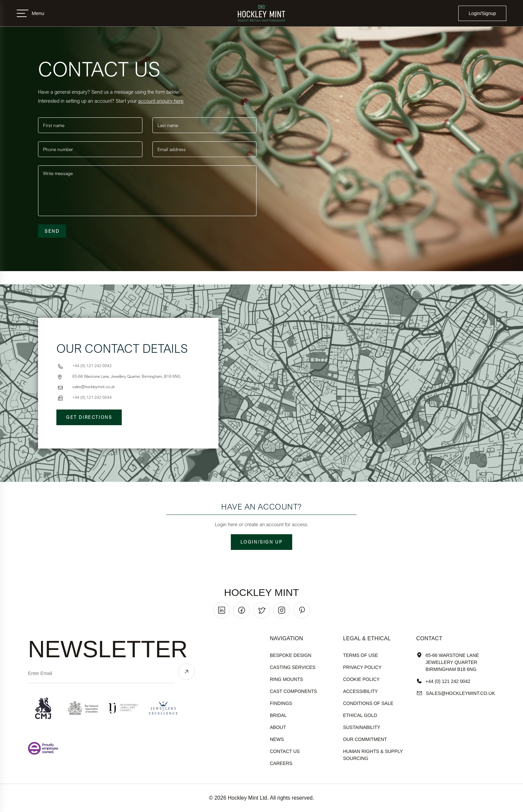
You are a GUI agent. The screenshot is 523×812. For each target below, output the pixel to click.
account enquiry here (161, 101)
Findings (281, 703)
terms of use (360, 655)
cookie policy (361, 679)
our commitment (365, 739)
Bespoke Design (291, 655)
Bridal (278, 715)
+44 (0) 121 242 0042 (443, 681)
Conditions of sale (368, 703)
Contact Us (285, 751)
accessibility (360, 691)
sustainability (362, 727)
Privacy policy (362, 667)
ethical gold (360, 715)
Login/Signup (482, 13)
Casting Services (293, 667)
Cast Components (293, 691)
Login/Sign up (262, 542)
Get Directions (89, 417)
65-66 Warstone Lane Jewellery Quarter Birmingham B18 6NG (448, 662)
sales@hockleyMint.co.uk (456, 693)
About (278, 727)
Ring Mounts (287, 679)
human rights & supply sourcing (373, 755)
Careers (281, 763)
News (277, 739)
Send (52, 231)
